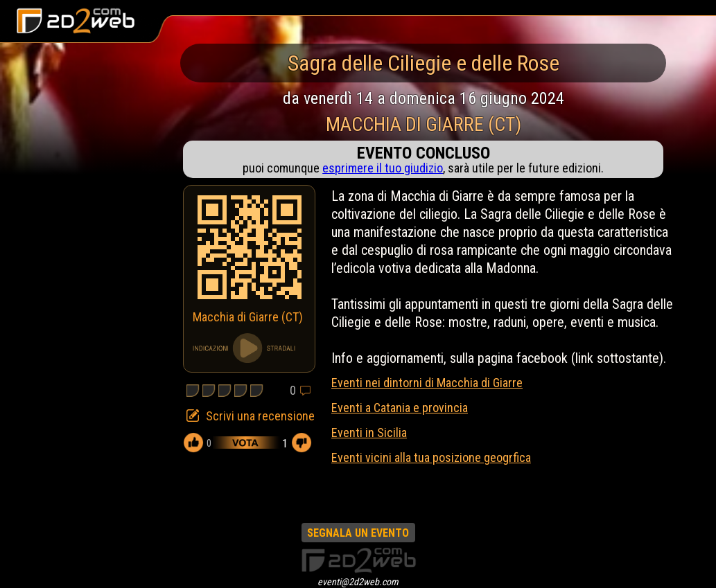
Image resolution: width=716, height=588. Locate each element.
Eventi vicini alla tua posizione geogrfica (431, 457)
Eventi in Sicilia (369, 433)
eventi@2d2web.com (358, 582)
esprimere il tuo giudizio (383, 168)
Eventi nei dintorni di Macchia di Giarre (427, 383)
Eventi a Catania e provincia (400, 408)
